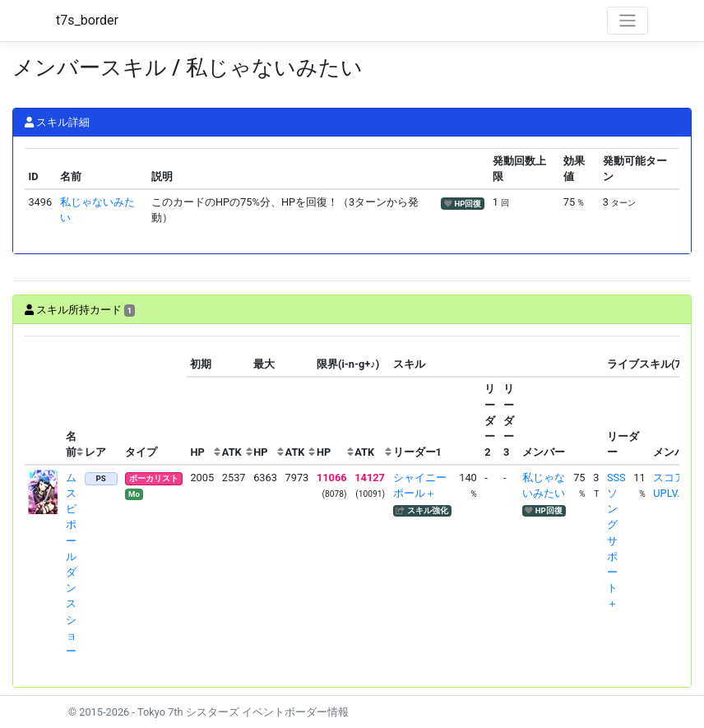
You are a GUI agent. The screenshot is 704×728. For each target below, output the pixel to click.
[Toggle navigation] (628, 21)
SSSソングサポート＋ (616, 541)
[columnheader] (44, 400)
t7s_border (87, 20)
